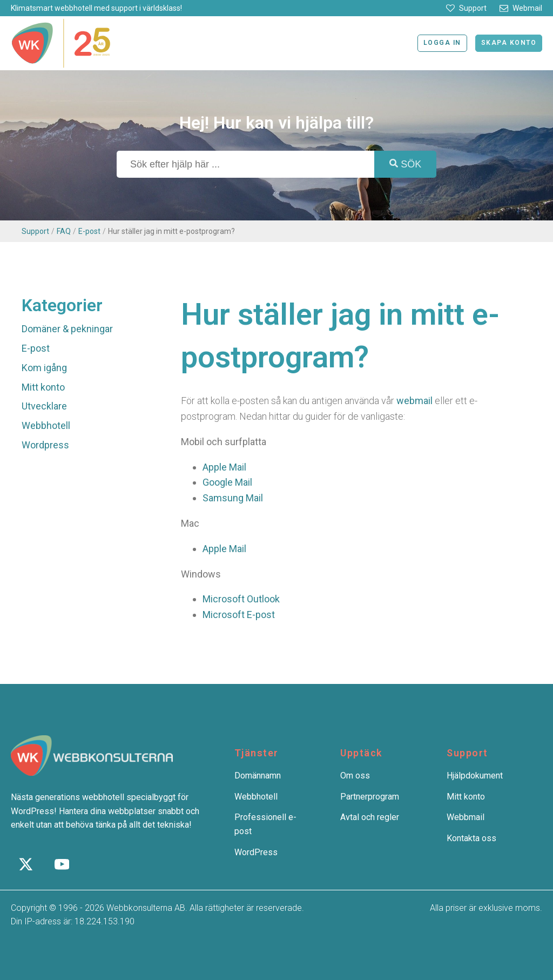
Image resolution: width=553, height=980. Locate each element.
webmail (414, 401)
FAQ (64, 231)
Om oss (355, 776)
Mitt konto (43, 387)
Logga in (442, 43)
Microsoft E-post (239, 615)
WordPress (256, 852)
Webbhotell (46, 425)
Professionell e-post (265, 824)
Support (35, 231)
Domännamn (258, 776)
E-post (89, 231)
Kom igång (44, 368)
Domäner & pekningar (67, 329)
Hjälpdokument (475, 776)
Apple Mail (224, 467)
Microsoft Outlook (241, 599)
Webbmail (466, 817)
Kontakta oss (471, 838)
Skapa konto (509, 43)
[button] (466, 8)
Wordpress (45, 445)
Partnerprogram (370, 797)
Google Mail (227, 482)
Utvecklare (44, 406)
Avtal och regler (370, 817)
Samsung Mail (233, 498)
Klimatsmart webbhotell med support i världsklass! (96, 8)
